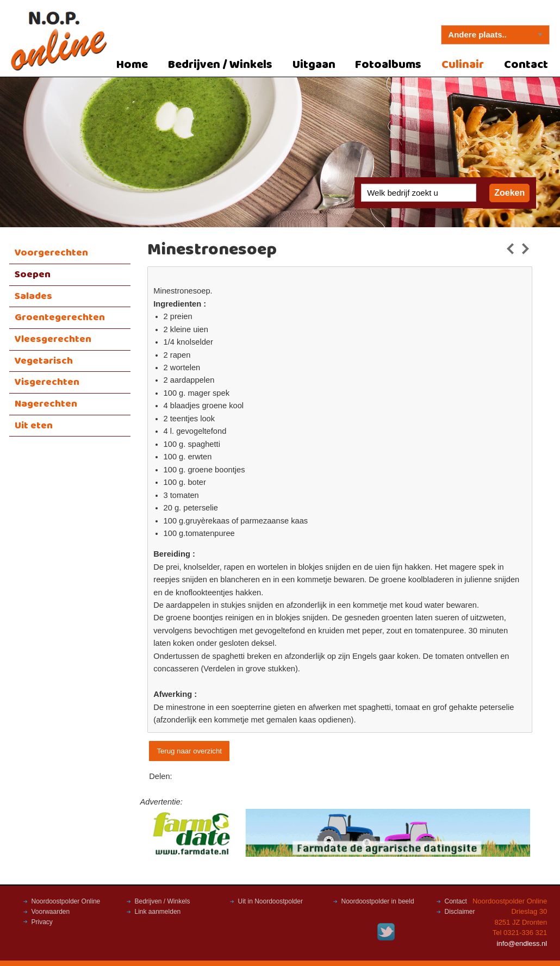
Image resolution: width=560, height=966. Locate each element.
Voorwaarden (51, 912)
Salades (33, 296)
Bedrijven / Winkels (220, 65)
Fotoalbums (388, 65)
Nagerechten (46, 404)
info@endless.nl (522, 943)
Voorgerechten (51, 253)
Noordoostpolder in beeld (378, 901)
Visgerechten (47, 382)
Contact (526, 65)
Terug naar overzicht (189, 751)
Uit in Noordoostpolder (270, 901)
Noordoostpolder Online (66, 901)
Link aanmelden (158, 912)
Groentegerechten (60, 317)
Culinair (463, 65)
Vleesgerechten (53, 339)
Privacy (42, 922)
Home (132, 65)
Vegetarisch (44, 361)
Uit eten (34, 426)
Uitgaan (314, 65)
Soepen (33, 275)
